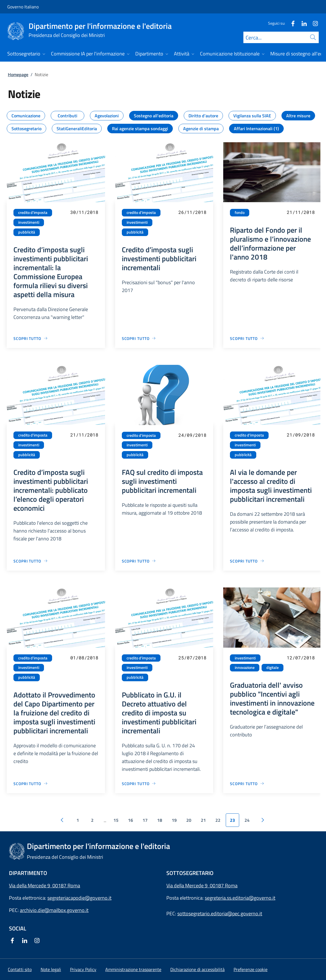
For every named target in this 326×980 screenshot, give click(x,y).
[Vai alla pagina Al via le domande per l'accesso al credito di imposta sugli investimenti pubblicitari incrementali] (247, 561)
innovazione (245, 668)
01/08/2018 (84, 658)
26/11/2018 (192, 212)
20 (189, 820)
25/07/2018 (192, 658)
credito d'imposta (33, 213)
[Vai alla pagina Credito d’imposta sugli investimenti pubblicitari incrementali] (139, 338)
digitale (273, 668)
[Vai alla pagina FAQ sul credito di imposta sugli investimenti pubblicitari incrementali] (139, 561)
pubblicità (27, 232)
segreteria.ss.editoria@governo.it (240, 898)
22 (218, 820)
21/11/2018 (301, 212)
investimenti (29, 222)
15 (116, 820)
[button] (251, 969)
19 (174, 820)
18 (160, 820)
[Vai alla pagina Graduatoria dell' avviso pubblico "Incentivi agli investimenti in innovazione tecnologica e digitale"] (247, 784)
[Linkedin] (302, 23)
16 (131, 820)
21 (203, 820)
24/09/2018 (192, 435)
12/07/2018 (301, 658)
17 (145, 820)
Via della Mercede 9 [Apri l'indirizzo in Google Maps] (188, 886)
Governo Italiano (23, 7)
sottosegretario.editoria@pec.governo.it (220, 914)
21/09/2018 (301, 435)
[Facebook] (291, 23)
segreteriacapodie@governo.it (79, 898)
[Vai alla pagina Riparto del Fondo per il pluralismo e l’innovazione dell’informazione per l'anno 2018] (247, 338)
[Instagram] (313, 23)
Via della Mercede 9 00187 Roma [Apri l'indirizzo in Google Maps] (45, 886)
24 (247, 820)
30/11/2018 (84, 212)
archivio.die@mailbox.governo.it (54, 910)
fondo (240, 213)
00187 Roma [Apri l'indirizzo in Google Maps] (224, 886)
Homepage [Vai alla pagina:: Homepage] (18, 74)
